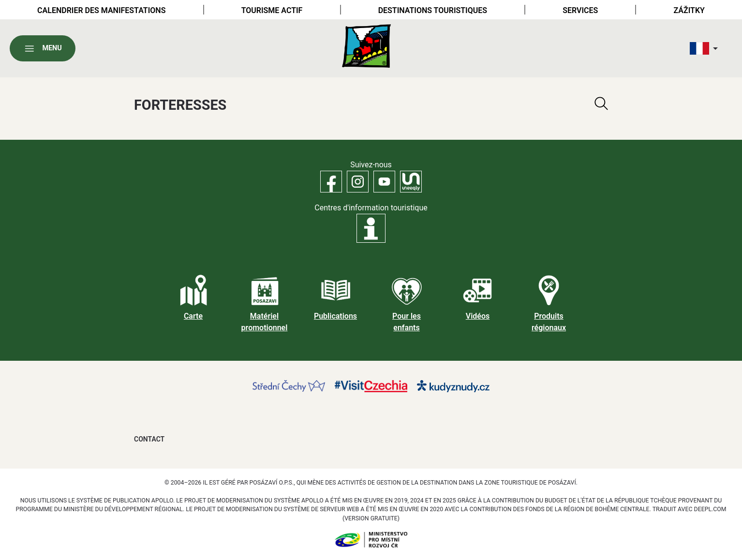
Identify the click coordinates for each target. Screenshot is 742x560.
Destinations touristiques (433, 10)
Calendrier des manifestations (101, 10)
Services (580, 10)
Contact (149, 439)
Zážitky (689, 10)
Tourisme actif (272, 10)
